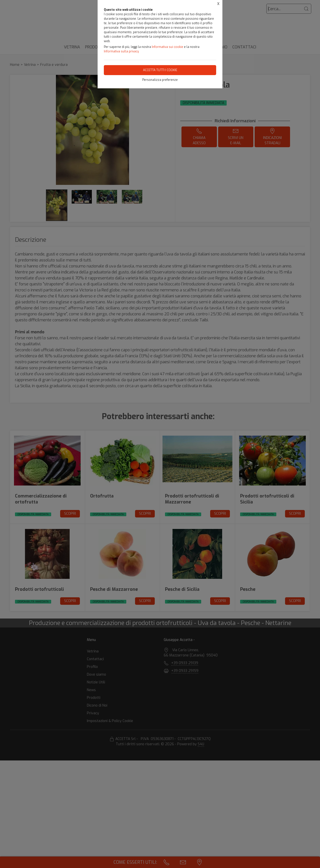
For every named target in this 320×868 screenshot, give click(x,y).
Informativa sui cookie (167, 47)
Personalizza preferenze (160, 80)
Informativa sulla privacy (121, 51)
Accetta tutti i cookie (160, 70)
